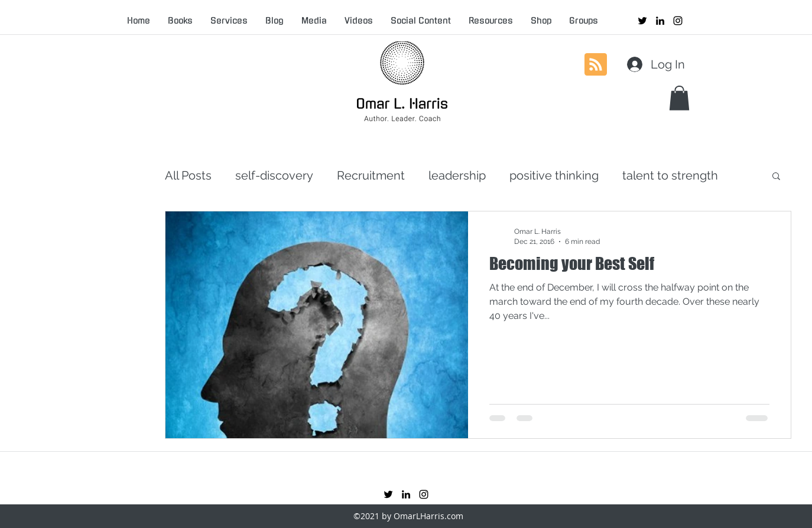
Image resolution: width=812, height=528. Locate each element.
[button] (679, 98)
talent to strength (670, 175)
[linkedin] (660, 21)
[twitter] (642, 21)
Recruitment (371, 175)
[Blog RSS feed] (596, 65)
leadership (457, 175)
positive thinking (554, 175)
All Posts (188, 175)
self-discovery (274, 175)
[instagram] (678, 21)
